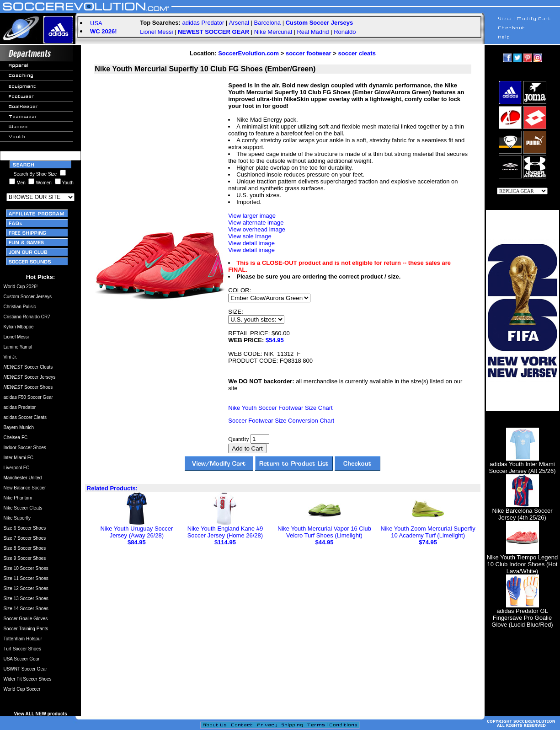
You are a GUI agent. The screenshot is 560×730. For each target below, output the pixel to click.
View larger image (252, 216)
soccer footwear (309, 53)
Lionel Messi (156, 32)
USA (96, 23)
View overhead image (257, 229)
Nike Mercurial (273, 32)
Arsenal (239, 23)
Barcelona (268, 23)
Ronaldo (345, 32)
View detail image (251, 243)
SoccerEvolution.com (248, 53)
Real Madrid (313, 32)
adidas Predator (203, 23)
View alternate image (256, 223)
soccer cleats (357, 53)
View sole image (250, 236)
